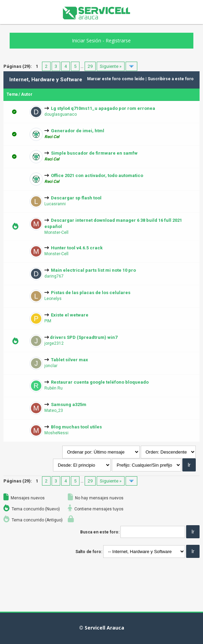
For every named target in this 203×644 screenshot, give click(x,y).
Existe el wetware (70, 315)
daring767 (54, 276)
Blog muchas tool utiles (76, 427)
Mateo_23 (54, 411)
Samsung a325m (69, 404)
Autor (27, 94)
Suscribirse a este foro (171, 79)
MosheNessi (56, 433)
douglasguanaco (61, 114)
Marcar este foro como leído (116, 79)
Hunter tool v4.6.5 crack (77, 248)
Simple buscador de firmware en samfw (94, 153)
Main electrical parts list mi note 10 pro (93, 270)
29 (90, 66)
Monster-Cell (56, 232)
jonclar (51, 366)
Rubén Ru (54, 388)
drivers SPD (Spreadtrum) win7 (84, 337)
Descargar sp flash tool (76, 198)
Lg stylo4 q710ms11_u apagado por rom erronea (103, 108)
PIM (48, 321)
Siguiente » (111, 66)
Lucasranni (55, 204)
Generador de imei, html (78, 131)
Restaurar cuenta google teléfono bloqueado (100, 382)
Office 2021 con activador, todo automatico (97, 175)
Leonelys (53, 299)
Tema (12, 94)
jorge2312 (54, 343)
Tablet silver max (70, 360)
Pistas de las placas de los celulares (91, 293)
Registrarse (118, 40)
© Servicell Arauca (102, 628)
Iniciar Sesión (87, 40)
